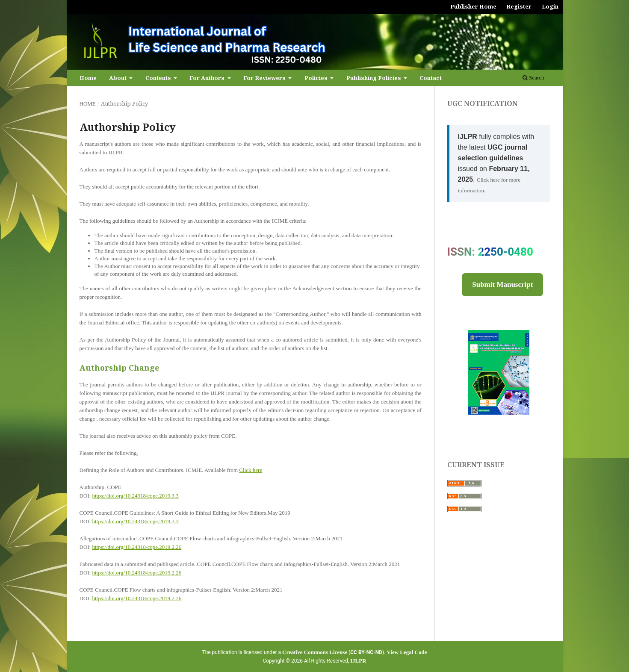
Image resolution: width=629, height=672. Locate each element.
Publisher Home (473, 6)
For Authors (208, 78)
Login (550, 6)
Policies (317, 78)
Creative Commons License (315, 652)
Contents (159, 78)
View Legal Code (407, 652)
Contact (431, 78)
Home (88, 78)
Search (533, 78)
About (118, 78)
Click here (251, 470)
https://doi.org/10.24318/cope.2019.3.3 (135, 496)
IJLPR (358, 661)
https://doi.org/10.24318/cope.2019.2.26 (137, 547)
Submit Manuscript (502, 284)
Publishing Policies (374, 78)
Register (519, 6)
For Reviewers (265, 78)
